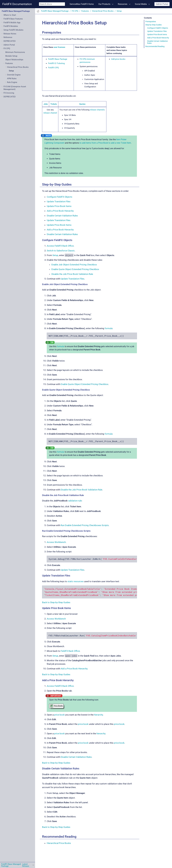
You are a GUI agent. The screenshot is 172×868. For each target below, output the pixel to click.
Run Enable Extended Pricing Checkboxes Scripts (85, 525)
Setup (11, 71)
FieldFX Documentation (17, 4)
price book (59, 715)
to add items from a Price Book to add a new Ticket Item (105, 143)
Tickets (54, 104)
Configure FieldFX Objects (158, 28)
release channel (50, 113)
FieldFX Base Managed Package (16, 11)
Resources (123, 4)
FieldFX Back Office (70, 651)
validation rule (75, 501)
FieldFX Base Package (58, 59)
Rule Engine (12, 82)
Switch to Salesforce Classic (61, 251)
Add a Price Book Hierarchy (158, 38)
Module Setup (11, 56)
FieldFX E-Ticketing (56, 63)
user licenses (59, 47)
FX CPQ (7, 48)
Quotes (82, 104)
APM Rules (12, 79)
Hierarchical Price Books (18, 67)
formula (109, 328)
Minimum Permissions (15, 52)
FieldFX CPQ (53, 68)
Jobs (46, 104)
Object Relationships (14, 60)
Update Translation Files (157, 31)
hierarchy (98, 715)
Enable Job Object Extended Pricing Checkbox (74, 265)
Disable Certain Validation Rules (158, 42)
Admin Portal (162, 4)
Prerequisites (151, 22)
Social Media (141, 4)
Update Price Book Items (157, 34)
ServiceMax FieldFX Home (82, 4)
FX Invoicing (9, 93)
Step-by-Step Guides (153, 25)
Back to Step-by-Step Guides (56, 602)
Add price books (118, 59)
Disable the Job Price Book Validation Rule (72, 274)
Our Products (104, 4)
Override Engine (14, 75)
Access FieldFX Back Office (60, 246)
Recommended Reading (155, 46)
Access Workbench (56, 542)
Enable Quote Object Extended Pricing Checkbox (75, 269)
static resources (76, 581)
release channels (97, 110)
